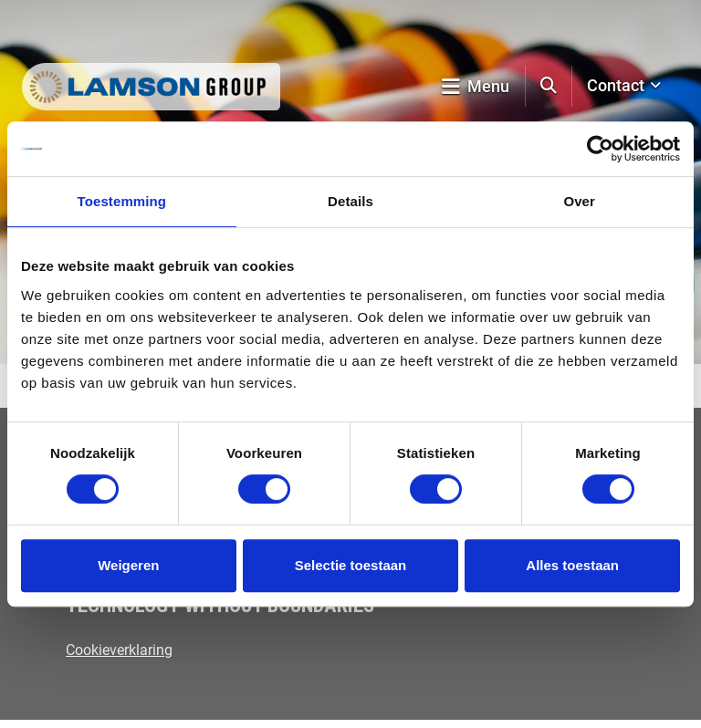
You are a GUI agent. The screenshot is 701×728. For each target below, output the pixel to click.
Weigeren (128, 565)
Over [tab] (579, 201)
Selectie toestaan (351, 565)
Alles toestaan (572, 565)
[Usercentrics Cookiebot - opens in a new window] (600, 149)
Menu (476, 86)
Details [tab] (350, 201)
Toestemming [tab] (122, 201)
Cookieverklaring (119, 650)
